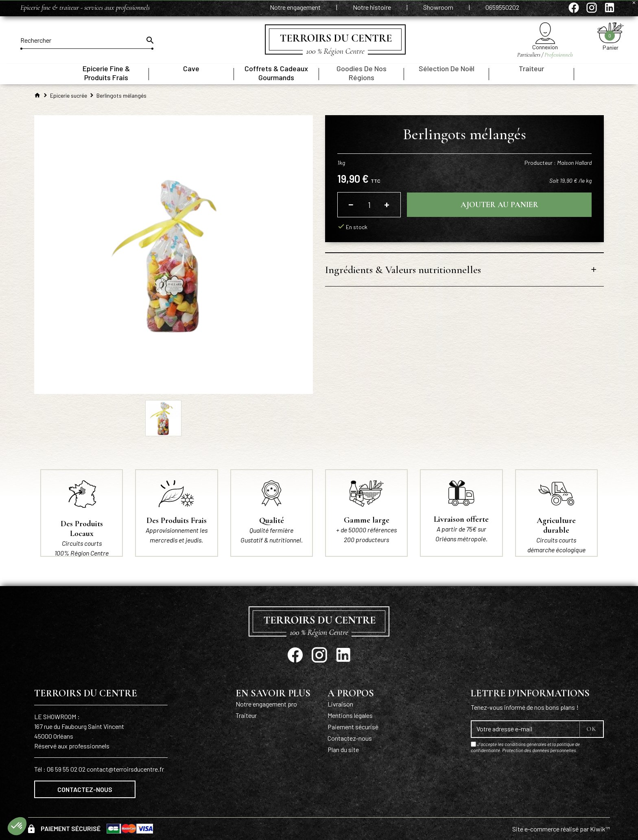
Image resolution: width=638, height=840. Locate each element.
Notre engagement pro (266, 704)
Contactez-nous (85, 789)
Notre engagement (296, 7)
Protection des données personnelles (539, 750)
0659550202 (502, 7)
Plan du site (343, 749)
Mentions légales (350, 715)
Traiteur (246, 715)
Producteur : (558, 163)
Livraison (340, 704)
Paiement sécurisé (353, 727)
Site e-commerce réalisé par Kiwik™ (561, 829)
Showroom (439, 7)
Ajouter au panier (499, 205)
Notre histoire (373, 7)
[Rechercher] (87, 40)
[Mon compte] (545, 33)
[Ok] (149, 40)
